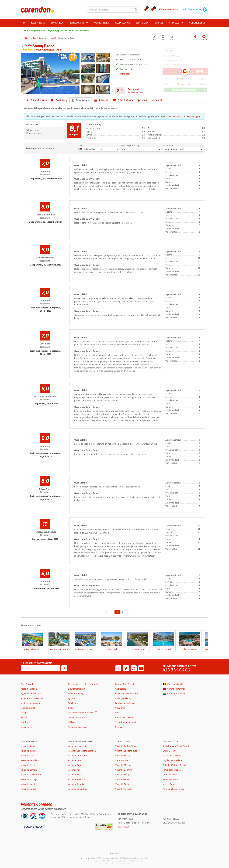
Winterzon (142, 23)
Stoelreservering (76, 694)
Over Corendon (28, 684)
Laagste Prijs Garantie (125, 684)
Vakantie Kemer (123, 779)
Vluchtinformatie (29, 708)
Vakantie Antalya (123, 756)
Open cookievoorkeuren (127, 694)
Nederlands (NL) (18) (91, 149)
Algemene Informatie (31, 694)
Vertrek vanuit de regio (126, 722)
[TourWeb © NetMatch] (115, 853)
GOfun (71, 708)
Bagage (24, 713)
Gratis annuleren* (81, 30)
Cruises (159, 23)
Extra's (24, 717)
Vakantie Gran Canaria (79, 756)
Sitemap (119, 727)
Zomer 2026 (57, 23)
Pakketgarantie (34, 30)
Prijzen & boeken (39, 100)
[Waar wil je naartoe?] (113, 10)
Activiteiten (104, 100)
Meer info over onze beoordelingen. (183, 116)
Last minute (38, 23)
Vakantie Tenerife (76, 784)
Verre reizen (102, 23)
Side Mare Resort (171, 779)
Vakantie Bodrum (124, 770)
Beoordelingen (83, 100)
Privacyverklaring (123, 698)
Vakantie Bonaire (29, 746)
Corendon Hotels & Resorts (81, 713)
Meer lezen (125, 74)
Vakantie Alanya (123, 775)
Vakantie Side (122, 760)
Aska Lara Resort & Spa (173, 789)
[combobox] (113, 10)
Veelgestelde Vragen (30, 703)
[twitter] (126, 668)
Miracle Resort (169, 784)
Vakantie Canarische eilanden (82, 751)
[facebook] (118, 668)
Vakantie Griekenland (31, 775)
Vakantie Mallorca (76, 779)
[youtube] (141, 668)
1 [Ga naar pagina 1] (112, 612)
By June (72, 698)
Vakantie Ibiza (75, 760)
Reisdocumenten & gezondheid (83, 684)
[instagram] (134, 668)
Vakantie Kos (74, 770)
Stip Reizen (73, 703)
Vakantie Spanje (28, 784)
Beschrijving (61, 100)
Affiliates (72, 722)
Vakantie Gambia (29, 770)
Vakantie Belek (122, 784)
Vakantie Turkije (28, 789)
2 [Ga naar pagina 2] (117, 612)
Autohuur (25, 722)
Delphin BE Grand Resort (174, 765)
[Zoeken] (136, 10)
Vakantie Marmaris (124, 765)
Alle (123, 149)
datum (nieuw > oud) (174, 149)
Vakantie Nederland (30, 760)
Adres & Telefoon (29, 689)
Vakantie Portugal (29, 779)
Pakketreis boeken (124, 717)
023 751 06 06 (176, 670)
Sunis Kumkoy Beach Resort (176, 746)
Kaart (144, 100)
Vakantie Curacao (29, 756)
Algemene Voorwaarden (32, 698)
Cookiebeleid (121, 689)
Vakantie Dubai (75, 765)
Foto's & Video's (125, 100)
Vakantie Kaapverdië (78, 746)
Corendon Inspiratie (78, 717)
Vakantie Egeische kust (126, 751)
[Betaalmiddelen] (32, 826)
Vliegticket (196, 23)
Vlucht (159, 100)
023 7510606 (123, 827)
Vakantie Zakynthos (77, 789)
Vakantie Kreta (75, 775)
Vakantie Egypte (28, 765)
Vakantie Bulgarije (29, 751)
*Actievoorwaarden (77, 727)
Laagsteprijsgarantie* (57, 30)
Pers (117, 713)
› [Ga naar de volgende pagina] (122, 614)
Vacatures (120, 708)
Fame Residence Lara (173, 770)
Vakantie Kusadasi (124, 789)
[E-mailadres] (41, 668)
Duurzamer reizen (76, 689)
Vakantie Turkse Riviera (126, 746)
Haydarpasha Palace (172, 760)
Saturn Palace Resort (172, 756)
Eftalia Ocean (169, 751)
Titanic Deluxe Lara (172, 775)
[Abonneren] (64, 668)
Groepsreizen (27, 727)
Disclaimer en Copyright (127, 703)
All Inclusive (123, 23)
